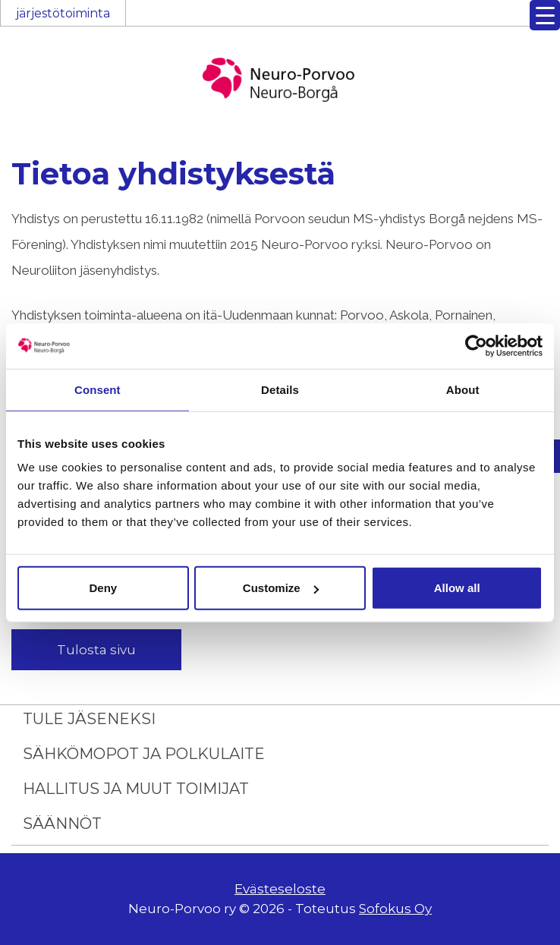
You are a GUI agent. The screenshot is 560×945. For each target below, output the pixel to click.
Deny (103, 588)
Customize (281, 588)
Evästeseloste (280, 889)
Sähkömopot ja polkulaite (144, 754)
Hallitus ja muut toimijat (136, 789)
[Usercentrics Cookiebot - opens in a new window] (476, 345)
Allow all (457, 588)
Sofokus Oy (395, 909)
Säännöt (62, 824)
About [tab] (463, 389)
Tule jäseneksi (89, 719)
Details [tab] (280, 389)
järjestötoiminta (63, 13)
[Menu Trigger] (545, 15)
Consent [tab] (98, 389)
